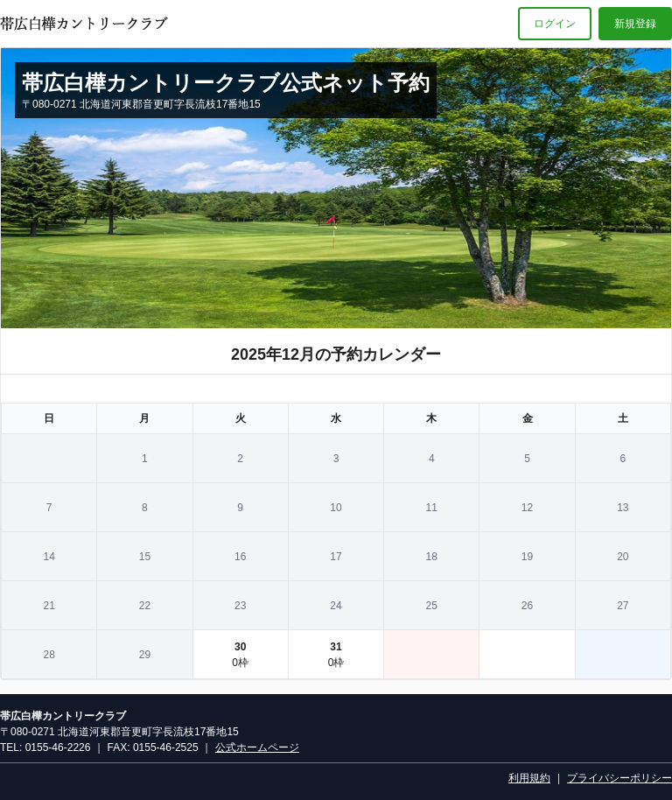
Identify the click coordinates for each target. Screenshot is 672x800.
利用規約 (529, 778)
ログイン (555, 24)
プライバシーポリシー (619, 778)
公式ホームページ (257, 747)
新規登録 (635, 24)
